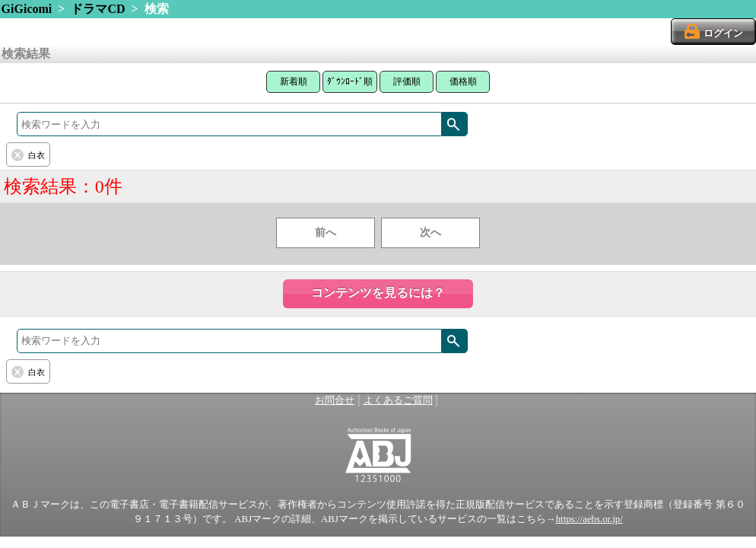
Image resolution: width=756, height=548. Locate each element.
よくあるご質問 (398, 400)
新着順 (294, 81)
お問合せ (335, 400)
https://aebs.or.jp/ (589, 519)
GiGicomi (27, 9)
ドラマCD (98, 9)
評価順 (407, 81)
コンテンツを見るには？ (378, 293)
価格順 (463, 81)
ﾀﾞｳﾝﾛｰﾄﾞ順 (350, 81)
